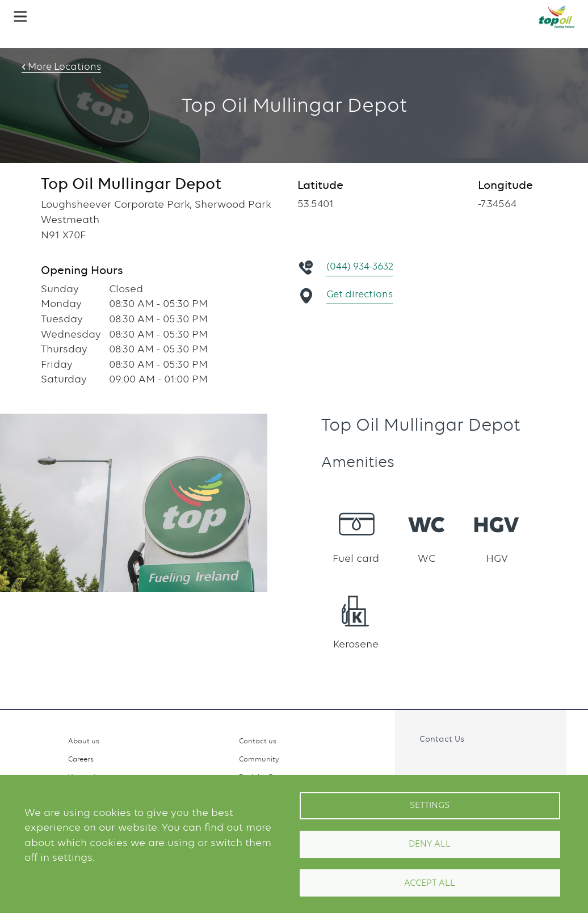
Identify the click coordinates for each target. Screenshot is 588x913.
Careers (81, 759)
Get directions (362, 294)
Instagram (443, 764)
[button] (20, 16)
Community (259, 759)
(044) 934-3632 (362, 266)
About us (84, 741)
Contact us (258, 741)
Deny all (430, 844)
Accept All (430, 883)
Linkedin (468, 764)
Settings (430, 805)
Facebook (419, 764)
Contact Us (442, 739)
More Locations (60, 67)
